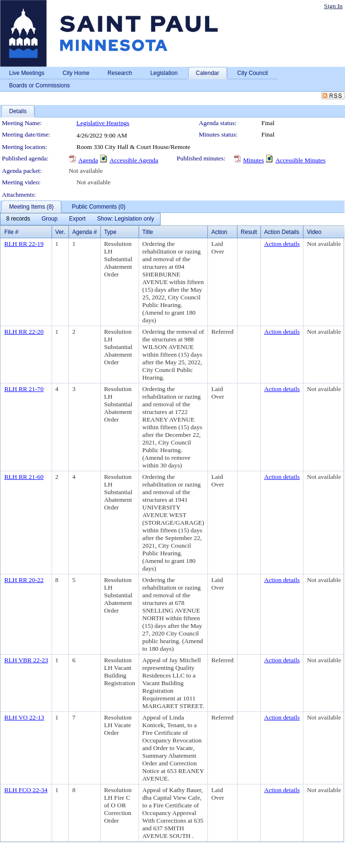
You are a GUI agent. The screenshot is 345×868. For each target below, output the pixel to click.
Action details (282, 244)
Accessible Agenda (134, 160)
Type (110, 232)
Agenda (88, 160)
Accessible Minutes (300, 160)
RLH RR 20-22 (24, 580)
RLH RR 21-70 (24, 389)
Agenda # (84, 232)
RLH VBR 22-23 (26, 660)
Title (148, 232)
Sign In (333, 6)
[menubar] (80, 219)
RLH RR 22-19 (24, 244)
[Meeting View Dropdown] (125, 219)
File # (11, 232)
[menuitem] (18, 219)
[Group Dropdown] (49, 219)
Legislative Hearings (103, 123)
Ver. (60, 232)
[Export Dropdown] (77, 219)
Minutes (254, 160)
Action (219, 232)
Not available (86, 171)
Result (249, 232)
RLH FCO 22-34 (26, 790)
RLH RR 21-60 (24, 477)
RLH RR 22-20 (24, 332)
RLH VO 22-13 (24, 717)
